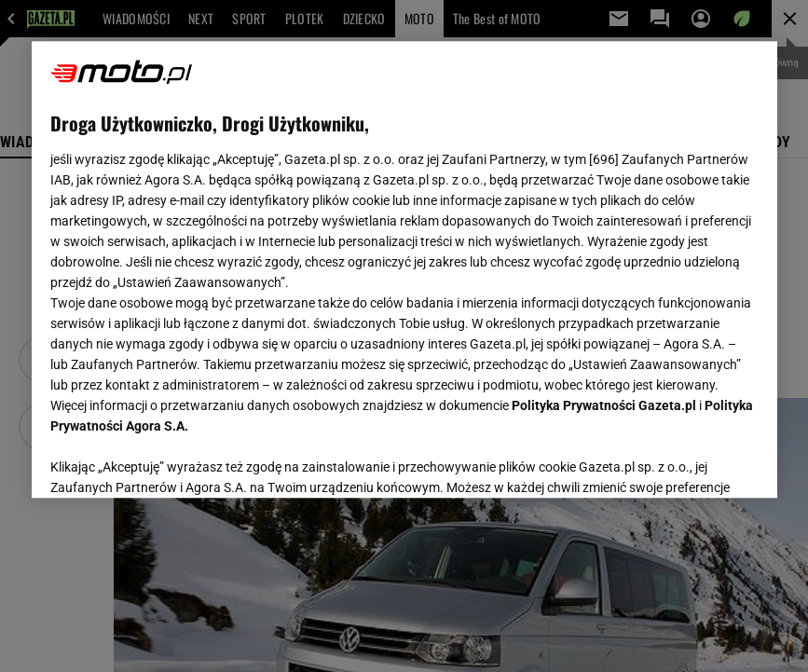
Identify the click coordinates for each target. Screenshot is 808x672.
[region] (404, 269)
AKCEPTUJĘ (695, 461)
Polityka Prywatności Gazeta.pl (604, 405)
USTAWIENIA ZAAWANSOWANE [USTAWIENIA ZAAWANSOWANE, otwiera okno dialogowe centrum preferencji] (172, 460)
